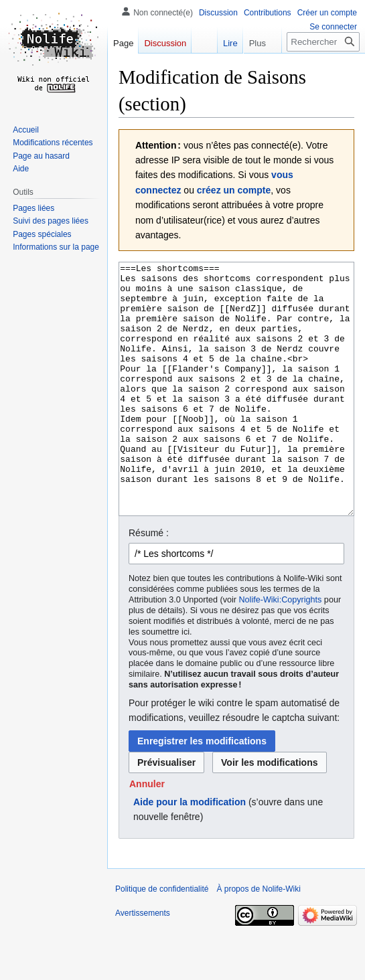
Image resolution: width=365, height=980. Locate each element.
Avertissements (143, 963)
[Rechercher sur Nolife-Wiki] (323, 42)
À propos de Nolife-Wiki (258, 939)
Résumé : (149, 583)
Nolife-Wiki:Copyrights (281, 650)
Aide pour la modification (190, 852)
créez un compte (234, 190)
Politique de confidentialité (162, 939)
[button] (147, 834)
